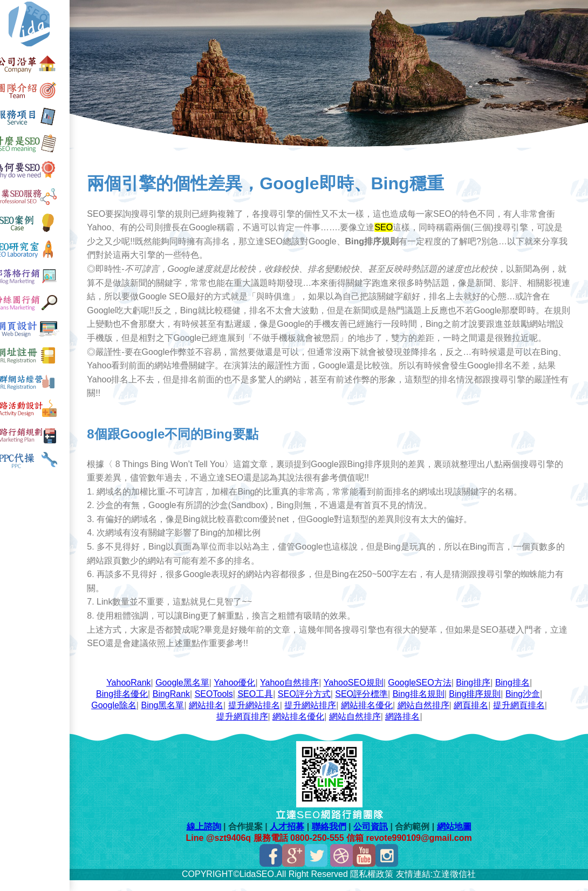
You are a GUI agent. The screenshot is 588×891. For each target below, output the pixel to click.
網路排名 (409, 727)
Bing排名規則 (425, 705)
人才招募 (293, 837)
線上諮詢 (209, 837)
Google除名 (120, 716)
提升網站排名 (260, 716)
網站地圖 (460, 837)
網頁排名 (477, 716)
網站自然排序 (429, 716)
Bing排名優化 (128, 705)
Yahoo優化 (241, 693)
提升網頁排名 (525, 716)
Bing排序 (480, 693)
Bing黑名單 (169, 716)
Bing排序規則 (481, 705)
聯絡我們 (334, 837)
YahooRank (135, 693)
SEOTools (220, 705)
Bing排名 (518, 693)
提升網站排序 (317, 716)
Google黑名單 (189, 693)
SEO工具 (262, 705)
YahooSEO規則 (360, 693)
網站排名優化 (373, 716)
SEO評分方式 (310, 705)
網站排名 (213, 716)
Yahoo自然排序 (295, 693)
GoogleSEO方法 (426, 693)
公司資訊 (376, 837)
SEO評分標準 (368, 705)
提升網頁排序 (248, 727)
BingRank (177, 705)
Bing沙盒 (529, 705)
